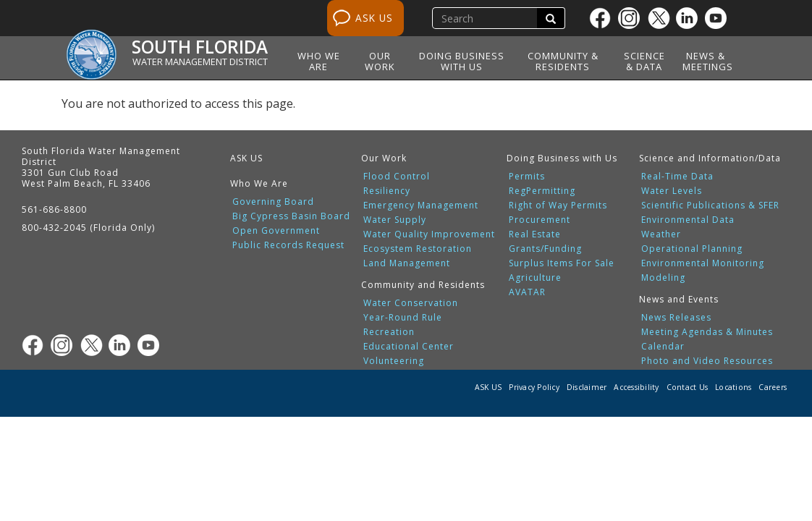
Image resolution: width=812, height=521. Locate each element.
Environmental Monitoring (703, 263)
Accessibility (636, 387)
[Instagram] (633, 18)
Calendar (663, 347)
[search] (486, 18)
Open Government (276, 231)
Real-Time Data (677, 177)
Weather (661, 234)
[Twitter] (661, 18)
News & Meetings (708, 61)
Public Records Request (288, 245)
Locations (733, 387)
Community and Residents (423, 285)
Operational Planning (692, 249)
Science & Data (644, 61)
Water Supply (395, 220)
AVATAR (527, 292)
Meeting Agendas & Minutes (707, 332)
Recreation (389, 332)
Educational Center (409, 347)
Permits (527, 177)
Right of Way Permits (558, 206)
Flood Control (397, 177)
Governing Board (273, 202)
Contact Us (688, 387)
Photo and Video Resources (707, 361)
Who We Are (319, 61)
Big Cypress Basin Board (291, 216)
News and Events (679, 299)
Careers (773, 387)
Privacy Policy (534, 387)
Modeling (663, 278)
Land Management (407, 263)
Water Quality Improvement (429, 234)
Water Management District (200, 62)
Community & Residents (563, 61)
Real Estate (535, 234)
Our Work (380, 61)
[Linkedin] (690, 18)
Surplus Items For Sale (562, 263)
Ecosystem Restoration (418, 249)
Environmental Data (688, 220)
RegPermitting (542, 191)
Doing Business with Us (462, 61)
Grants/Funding (545, 249)
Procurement (540, 220)
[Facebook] (604, 18)
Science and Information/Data (710, 158)
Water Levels (672, 191)
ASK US (374, 18)
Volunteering (394, 361)
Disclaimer (587, 387)
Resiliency (387, 191)
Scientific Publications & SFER (710, 206)
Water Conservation (411, 303)
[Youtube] (719, 18)
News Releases (676, 318)
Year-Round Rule (403, 318)
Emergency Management (421, 206)
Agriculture (535, 278)
